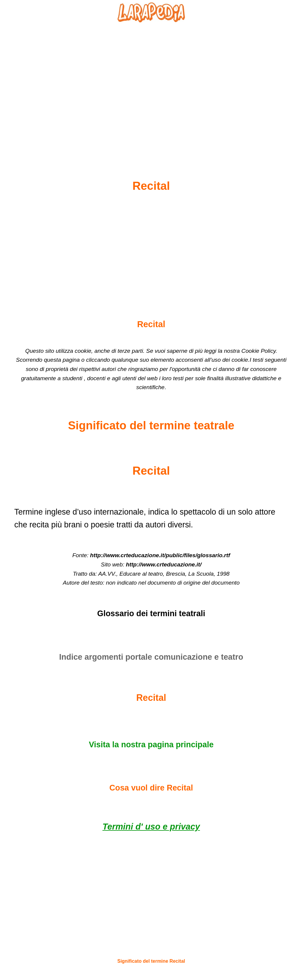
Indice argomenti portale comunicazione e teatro (151, 657)
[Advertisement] (151, 87)
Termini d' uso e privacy (151, 827)
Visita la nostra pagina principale (151, 745)
